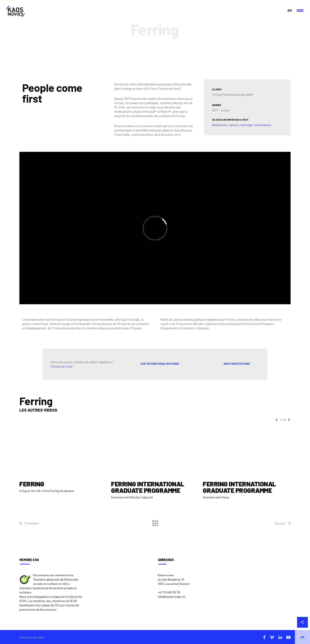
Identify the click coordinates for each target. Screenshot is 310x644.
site (249, 95)
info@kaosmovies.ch (172, 597)
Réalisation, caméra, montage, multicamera (242, 125)
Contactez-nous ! (62, 366)
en (290, 10)
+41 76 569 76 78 (169, 592)
